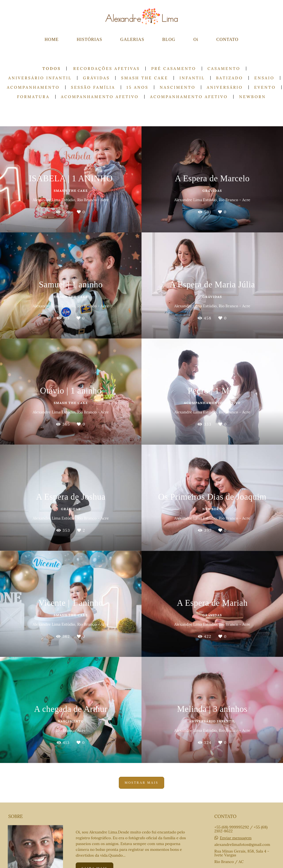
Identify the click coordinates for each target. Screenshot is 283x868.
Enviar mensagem (236, 838)
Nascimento (178, 87)
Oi (196, 39)
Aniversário (225, 87)
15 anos (137, 87)
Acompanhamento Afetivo (100, 97)
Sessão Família (93, 87)
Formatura (33, 97)
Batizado (230, 78)
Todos (52, 69)
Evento (265, 87)
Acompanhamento (33, 87)
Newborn (252, 97)
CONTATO (227, 39)
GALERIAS (132, 39)
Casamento (224, 69)
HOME (52, 39)
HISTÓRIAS (89, 39)
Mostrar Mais (141, 783)
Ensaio (264, 78)
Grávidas (96, 78)
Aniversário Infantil (40, 78)
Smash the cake (145, 78)
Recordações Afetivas (107, 69)
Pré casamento (174, 69)
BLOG (169, 39)
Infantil (192, 78)
